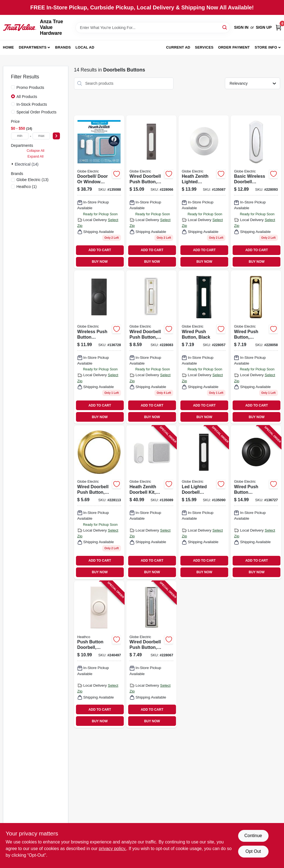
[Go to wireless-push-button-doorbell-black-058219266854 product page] (99, 347)
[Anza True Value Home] (20, 27)
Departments (33, 47)
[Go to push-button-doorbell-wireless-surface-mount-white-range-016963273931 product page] (99, 654)
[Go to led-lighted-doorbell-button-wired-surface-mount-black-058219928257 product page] (204, 502)
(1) (27, 187)
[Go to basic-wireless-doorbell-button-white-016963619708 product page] (256, 192)
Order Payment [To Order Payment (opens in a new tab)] (234, 47)
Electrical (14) (27, 164)
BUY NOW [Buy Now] (100, 262)
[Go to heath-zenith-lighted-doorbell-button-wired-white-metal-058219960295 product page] (204, 192)
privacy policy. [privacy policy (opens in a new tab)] (113, 849)
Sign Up (264, 27)
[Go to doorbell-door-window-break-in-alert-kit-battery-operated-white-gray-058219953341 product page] (99, 192)
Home (9, 47)
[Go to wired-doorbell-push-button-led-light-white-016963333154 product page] (151, 347)
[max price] (41, 136)
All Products (27, 97)
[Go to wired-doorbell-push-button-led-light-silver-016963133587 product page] (151, 654)
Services (204, 47)
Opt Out (253, 851)
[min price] (20, 136)
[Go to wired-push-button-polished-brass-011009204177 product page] (256, 347)
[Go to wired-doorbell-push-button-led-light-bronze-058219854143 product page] (151, 192)
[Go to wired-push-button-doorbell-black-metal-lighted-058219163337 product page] (256, 502)
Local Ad (85, 47)
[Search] (225, 27)
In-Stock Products (32, 104)
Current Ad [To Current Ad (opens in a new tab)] (178, 47)
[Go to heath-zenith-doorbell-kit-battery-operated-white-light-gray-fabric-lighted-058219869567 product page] (151, 502)
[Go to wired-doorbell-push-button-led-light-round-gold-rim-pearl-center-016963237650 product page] (99, 502)
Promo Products (30, 87)
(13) (33, 180)
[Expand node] (13, 164)
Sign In (241, 27)
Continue (253, 836)
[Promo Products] (13, 87)
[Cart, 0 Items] (278, 27)
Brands (63, 47)
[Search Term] (153, 28)
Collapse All (35, 151)
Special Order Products (37, 112)
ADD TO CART (100, 250)
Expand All (36, 156)
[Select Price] (56, 136)
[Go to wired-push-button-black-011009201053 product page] (204, 347)
